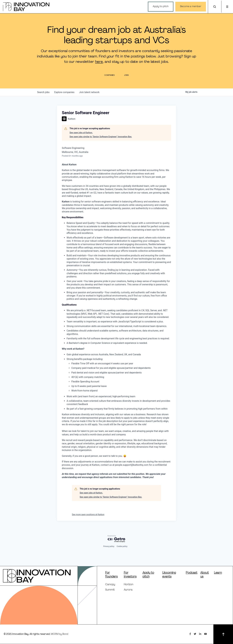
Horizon (129, 585)
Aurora (128, 590)
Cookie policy (122, 546)
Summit (110, 590)
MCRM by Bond (60, 634)
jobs (43, 92)
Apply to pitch (159, 7)
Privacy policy (109, 546)
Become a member (189, 7)
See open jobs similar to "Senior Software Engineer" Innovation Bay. (101, 137)
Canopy (110, 585)
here (99, 62)
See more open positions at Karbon (88, 515)
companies (64, 92)
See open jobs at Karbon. (81, 133)
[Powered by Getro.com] (116, 539)
